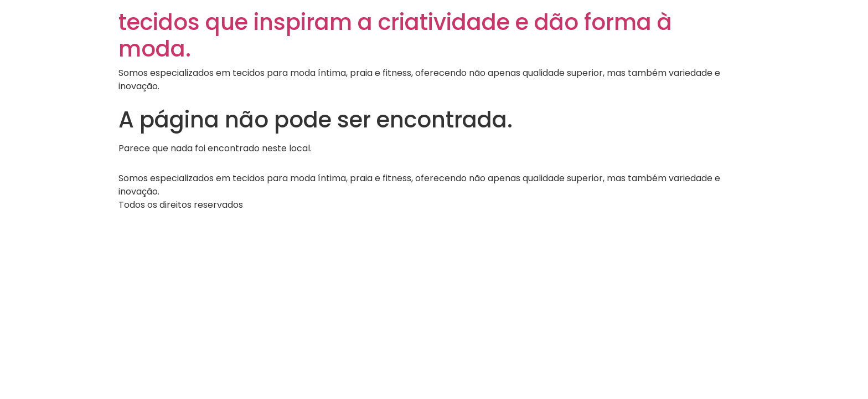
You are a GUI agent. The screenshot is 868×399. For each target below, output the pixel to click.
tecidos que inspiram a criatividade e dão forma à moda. (395, 35)
